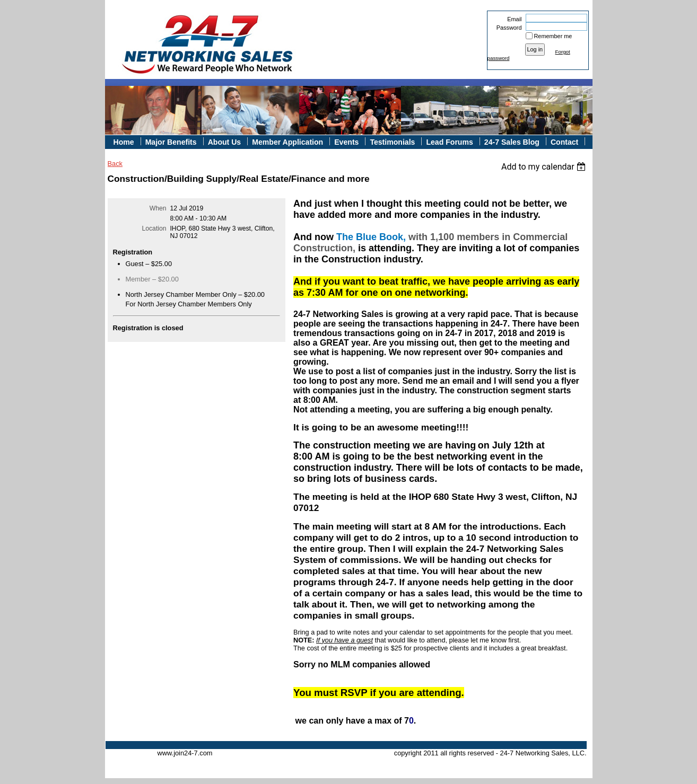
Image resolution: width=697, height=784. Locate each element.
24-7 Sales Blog (512, 142)
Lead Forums (449, 142)
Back (115, 164)
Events (346, 142)
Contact (564, 142)
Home (124, 142)
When (158, 208)
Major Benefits (171, 142)
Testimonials (392, 142)
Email (512, 19)
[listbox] (545, 167)
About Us (225, 142)
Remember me (553, 36)
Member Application (287, 142)
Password (507, 28)
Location (154, 228)
